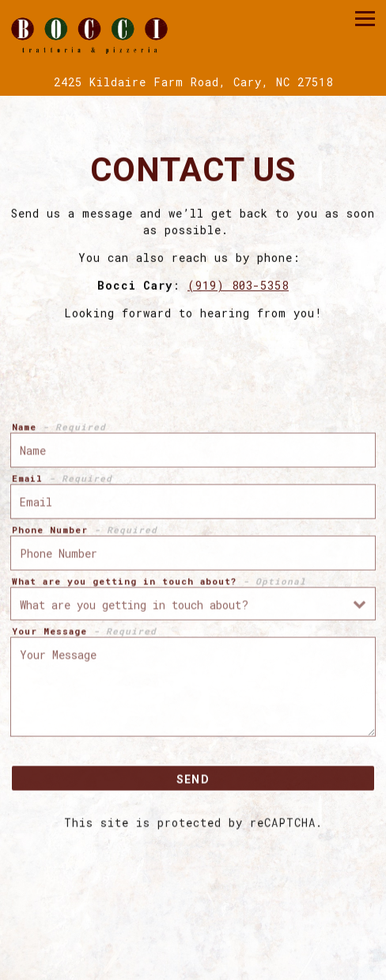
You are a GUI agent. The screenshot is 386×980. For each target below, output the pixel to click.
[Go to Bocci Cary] (193, 82)
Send (193, 781)
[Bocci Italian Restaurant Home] (89, 34)
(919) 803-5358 (238, 287)
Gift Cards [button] (193, 967)
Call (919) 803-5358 (193, 910)
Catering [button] (193, 939)
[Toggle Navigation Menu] (365, 19)
